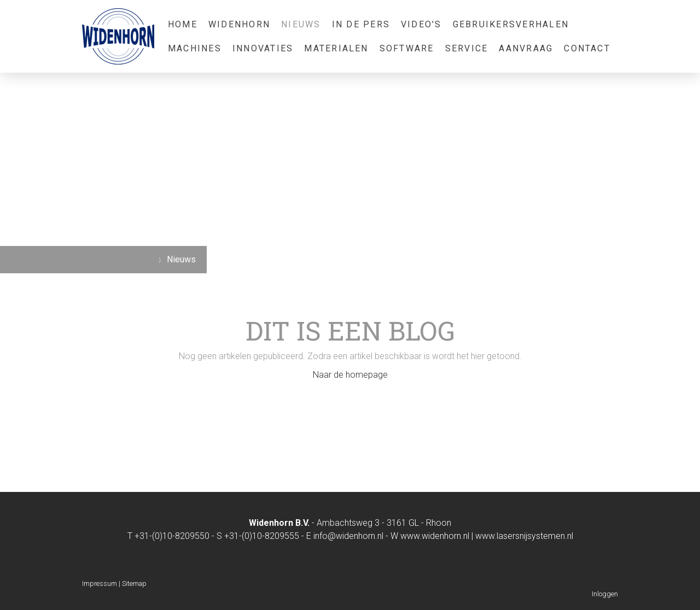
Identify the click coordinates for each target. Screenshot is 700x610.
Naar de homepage (350, 375)
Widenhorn (239, 24)
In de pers (361, 24)
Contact (587, 48)
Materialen (336, 48)
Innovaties (263, 48)
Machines (195, 48)
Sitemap (134, 583)
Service (467, 48)
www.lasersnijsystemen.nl (524, 536)
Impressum (100, 583)
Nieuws (301, 24)
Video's (421, 24)
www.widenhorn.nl (435, 536)
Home (183, 24)
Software (407, 48)
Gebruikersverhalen (511, 24)
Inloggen (605, 594)
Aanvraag (526, 48)
